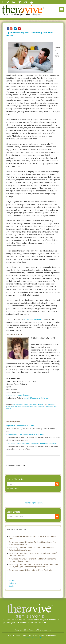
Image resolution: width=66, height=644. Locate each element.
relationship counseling (45, 406)
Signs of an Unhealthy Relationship (20, 426)
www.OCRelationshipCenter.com (37, 398)
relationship (51, 404)
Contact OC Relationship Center (19, 395)
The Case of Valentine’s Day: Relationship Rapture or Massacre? (32, 444)
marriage (19, 406)
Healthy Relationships (30, 404)
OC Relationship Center (33, 319)
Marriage (41, 404)
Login (11, 586)
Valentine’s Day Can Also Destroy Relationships (25, 435)
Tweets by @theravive (33, 503)
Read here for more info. (33, 638)
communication (18, 404)
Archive (12, 580)
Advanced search (13, 488)
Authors (12, 583)
